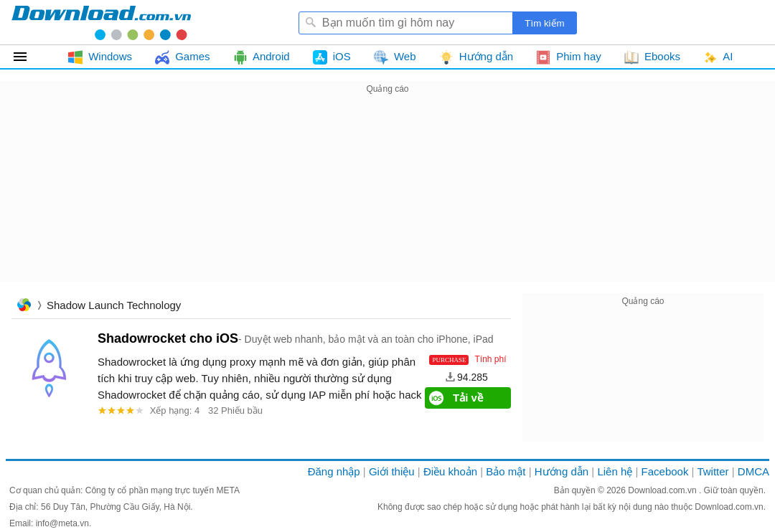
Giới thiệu (392, 471)
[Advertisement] (387, 198)
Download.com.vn (663, 490)
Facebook (665, 471)
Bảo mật (506, 471)
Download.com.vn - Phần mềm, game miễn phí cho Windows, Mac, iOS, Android (101, 22)
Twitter (713, 471)
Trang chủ (24, 307)
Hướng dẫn (562, 471)
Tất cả (28, 57)
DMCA (753, 471)
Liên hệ (615, 471)
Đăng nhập (334, 471)
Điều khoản (450, 471)
